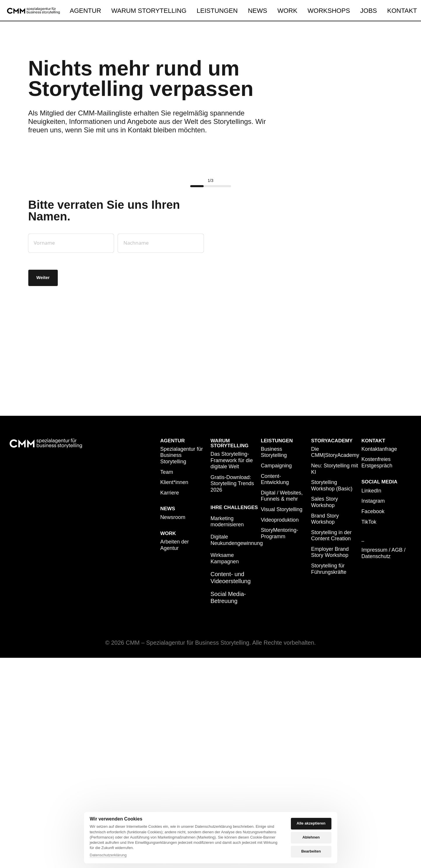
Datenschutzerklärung (108, 855)
